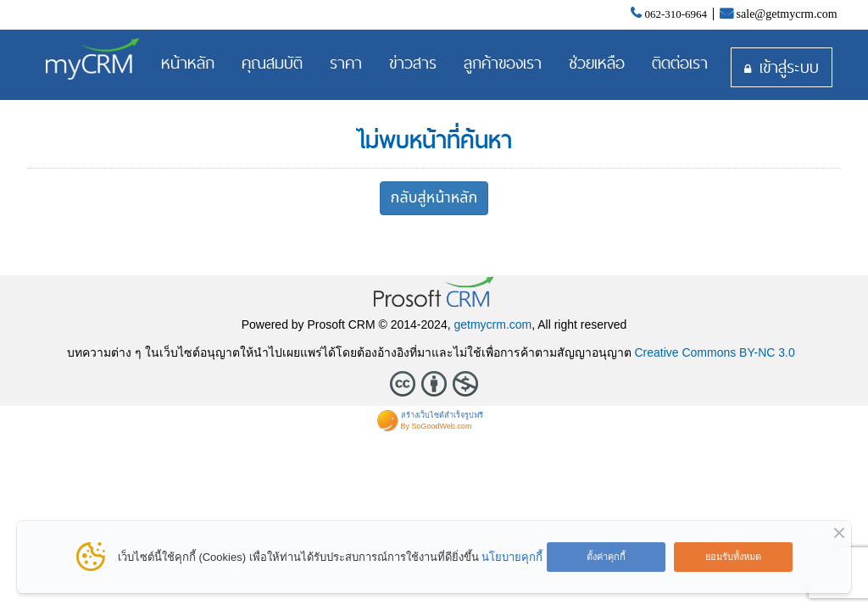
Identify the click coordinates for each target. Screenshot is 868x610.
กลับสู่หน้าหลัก (434, 198)
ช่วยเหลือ (597, 63)
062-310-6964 (676, 14)
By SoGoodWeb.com (437, 426)
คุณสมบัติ (272, 63)
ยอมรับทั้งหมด (733, 557)
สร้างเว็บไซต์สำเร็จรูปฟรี (442, 415)
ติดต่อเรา (680, 63)
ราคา (346, 63)
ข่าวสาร (413, 63)
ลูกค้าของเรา (503, 63)
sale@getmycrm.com (787, 14)
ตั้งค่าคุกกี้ (606, 557)
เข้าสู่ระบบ (789, 67)
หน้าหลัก (188, 63)
